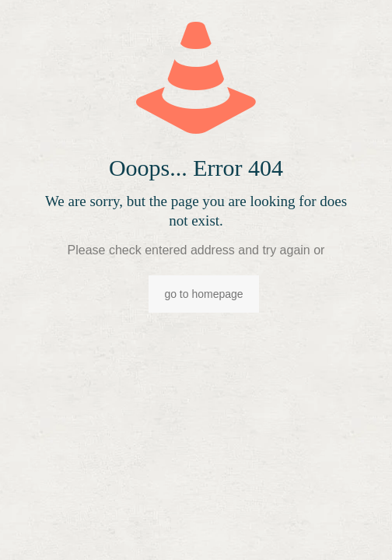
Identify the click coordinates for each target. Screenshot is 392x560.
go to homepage (203, 294)
